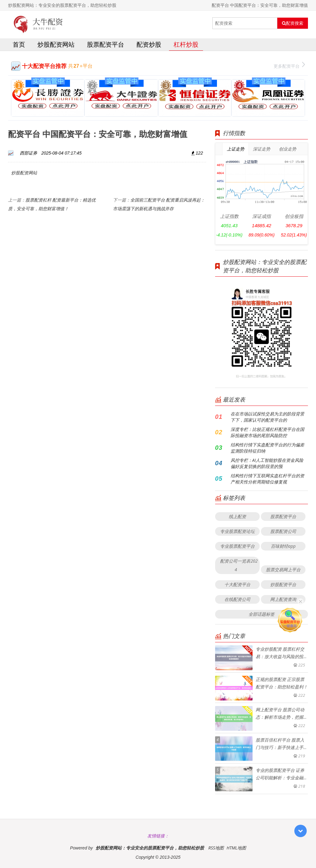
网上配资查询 (283, 599)
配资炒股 (149, 44)
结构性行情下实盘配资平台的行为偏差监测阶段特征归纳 (267, 448)
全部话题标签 (262, 614)
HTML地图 (236, 848)
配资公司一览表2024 (239, 565)
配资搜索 (293, 23)
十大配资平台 (237, 584)
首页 (19, 44)
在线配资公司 (237, 599)
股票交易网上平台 (283, 570)
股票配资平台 (106, 44)
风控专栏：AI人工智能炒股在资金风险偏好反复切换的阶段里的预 (267, 463)
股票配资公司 (283, 531)
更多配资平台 (289, 65)
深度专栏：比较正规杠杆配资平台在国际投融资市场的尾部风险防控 (267, 432)
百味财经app (283, 546)
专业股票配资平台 (237, 546)
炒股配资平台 (283, 584)
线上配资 (237, 516)
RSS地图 (216, 848)
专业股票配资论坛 (237, 531)
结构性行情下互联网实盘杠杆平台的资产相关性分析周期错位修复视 (267, 479)
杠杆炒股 (186, 44)
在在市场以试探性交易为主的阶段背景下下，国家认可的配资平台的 (267, 417)
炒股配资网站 (56, 44)
